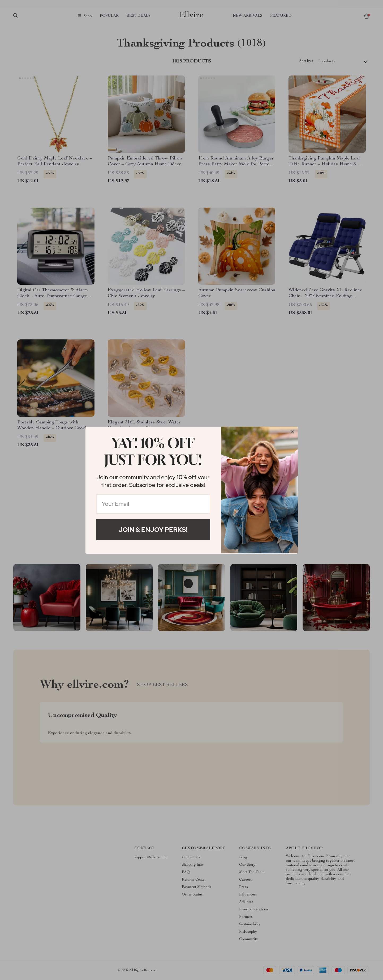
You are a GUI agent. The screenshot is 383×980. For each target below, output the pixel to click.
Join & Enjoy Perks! (153, 530)
